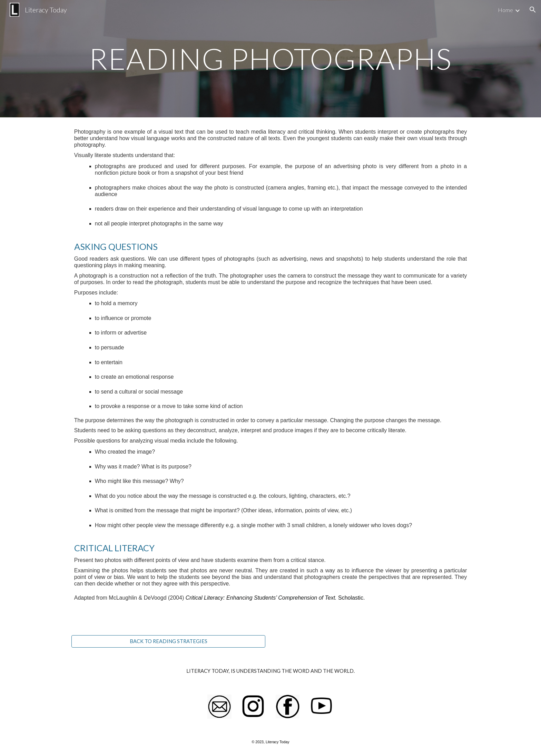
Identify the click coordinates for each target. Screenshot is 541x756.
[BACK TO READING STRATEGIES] (168, 641)
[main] (270, 59)
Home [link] (505, 10)
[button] (533, 10)
